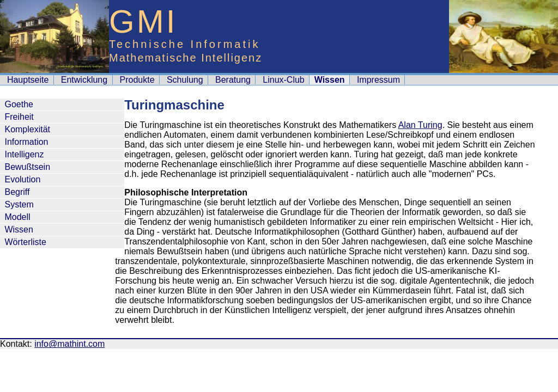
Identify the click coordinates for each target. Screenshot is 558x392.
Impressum (378, 80)
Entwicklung (84, 80)
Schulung (185, 80)
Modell (17, 217)
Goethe (19, 104)
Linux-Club (283, 80)
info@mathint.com (69, 344)
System (19, 204)
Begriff (17, 192)
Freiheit (19, 117)
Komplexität (27, 129)
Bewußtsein (27, 167)
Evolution (22, 179)
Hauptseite (28, 80)
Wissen (19, 229)
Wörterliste (25, 242)
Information (26, 142)
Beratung (233, 80)
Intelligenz (24, 154)
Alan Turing (420, 125)
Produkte (137, 80)
